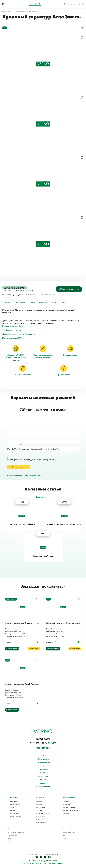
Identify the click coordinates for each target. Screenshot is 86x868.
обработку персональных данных (30, 475)
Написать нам (43, 738)
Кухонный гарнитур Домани (19, 623)
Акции (43, 766)
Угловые (39, 810)
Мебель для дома (43, 759)
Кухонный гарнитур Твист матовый (63, 623)
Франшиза (43, 780)
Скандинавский (16, 816)
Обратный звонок (43, 748)
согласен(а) (12, 475)
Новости (43, 783)
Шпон (10, 839)
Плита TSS (66, 839)
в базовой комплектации (44, 295)
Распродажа (43, 776)
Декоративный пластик (16, 833)
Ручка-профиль (31, 334)
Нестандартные (42, 822)
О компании (43, 773)
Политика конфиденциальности (43, 861)
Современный (15, 813)
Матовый (17, 330)
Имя (8, 430)
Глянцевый (66, 801)
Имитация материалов (70, 810)
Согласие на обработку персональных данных (43, 863)
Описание (7, 303)
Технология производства (39, 303)
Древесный (67, 804)
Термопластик (13, 836)
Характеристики (20, 303)
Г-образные (40, 804)
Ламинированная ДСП (70, 833)
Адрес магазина (13, 445)
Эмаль (21, 326)
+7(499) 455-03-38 (42, 743)
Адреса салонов (43, 787)
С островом (41, 816)
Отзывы (62, 303)
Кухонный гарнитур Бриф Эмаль (21, 684)
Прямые (39, 801)
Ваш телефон (12, 437)
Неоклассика (15, 804)
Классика (14, 801)
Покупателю (43, 769)
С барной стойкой (43, 813)
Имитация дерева (69, 807)
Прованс (13, 810)
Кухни (43, 756)
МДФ (20, 338)
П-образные (41, 807)
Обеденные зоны (43, 762)
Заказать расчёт (12, 649)
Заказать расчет (69, 289)
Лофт (12, 807)
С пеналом (40, 819)
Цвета (54, 303)
